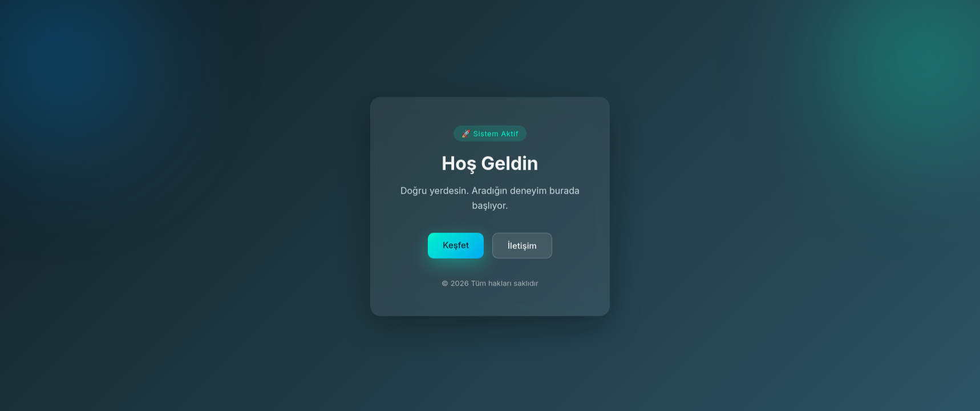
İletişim (522, 247)
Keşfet (456, 246)
